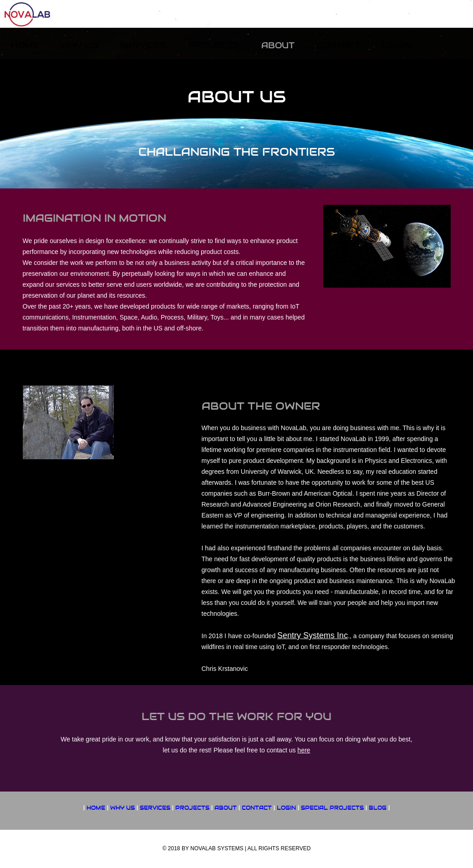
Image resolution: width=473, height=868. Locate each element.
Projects (214, 45)
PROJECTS (192, 808)
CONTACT (257, 808)
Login (397, 45)
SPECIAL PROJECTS (332, 808)
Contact (338, 45)
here (304, 750)
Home (25, 45)
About (278, 45)
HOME (96, 808)
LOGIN (286, 808)
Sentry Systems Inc (313, 635)
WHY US (122, 808)
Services (143, 45)
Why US (79, 45)
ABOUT (226, 808)
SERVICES (155, 808)
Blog (378, 808)
